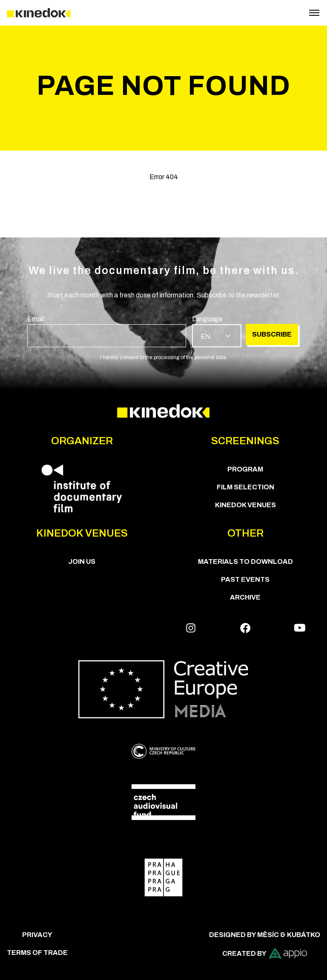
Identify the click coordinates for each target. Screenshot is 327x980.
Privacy (37, 935)
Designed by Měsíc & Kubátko (265, 935)
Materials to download (245, 561)
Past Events (245, 579)
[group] (107, 331)
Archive (245, 597)
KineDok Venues (245, 505)
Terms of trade (37, 953)
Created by (265, 953)
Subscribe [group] (272, 334)
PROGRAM (245, 469)
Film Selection (245, 487)
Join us (82, 561)
